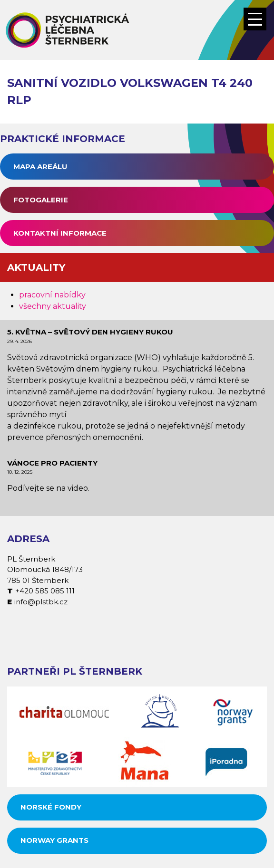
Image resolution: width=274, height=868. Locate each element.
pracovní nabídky (52, 295)
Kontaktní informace (60, 233)
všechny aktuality (53, 306)
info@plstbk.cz (41, 602)
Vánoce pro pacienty (52, 463)
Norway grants (54, 840)
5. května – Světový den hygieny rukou (90, 332)
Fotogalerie (41, 200)
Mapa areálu (40, 167)
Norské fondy (51, 807)
